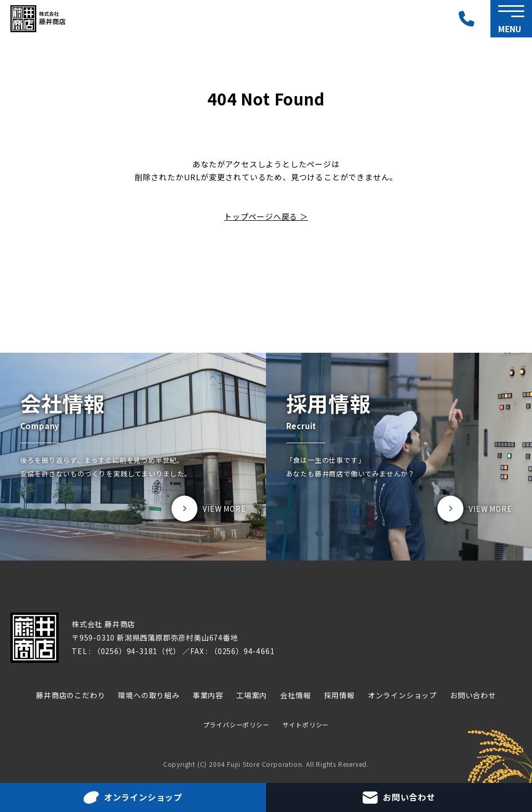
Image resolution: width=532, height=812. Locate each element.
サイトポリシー (306, 724)
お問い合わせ (473, 695)
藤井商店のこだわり (70, 695)
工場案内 (252, 695)
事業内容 (208, 695)
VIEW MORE (224, 509)
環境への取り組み (149, 695)
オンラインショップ (402, 695)
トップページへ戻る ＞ (266, 216)
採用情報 (340, 695)
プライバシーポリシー (236, 724)
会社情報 (295, 695)
